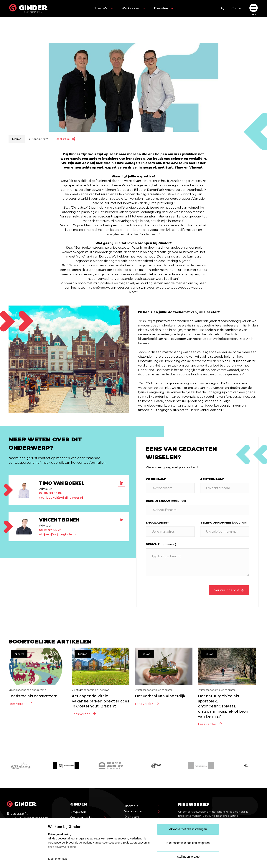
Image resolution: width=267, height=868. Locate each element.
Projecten (88, 812)
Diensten (164, 8)
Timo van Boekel (62, 483)
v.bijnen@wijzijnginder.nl (58, 534)
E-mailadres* (157, 523)
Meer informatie (58, 859)
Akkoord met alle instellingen (188, 829)
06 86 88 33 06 (51, 493)
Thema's (104, 8)
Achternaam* (212, 479)
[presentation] (174, 590)
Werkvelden (134, 8)
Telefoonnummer (224, 523)
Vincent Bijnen (59, 520)
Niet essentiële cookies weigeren (188, 843)
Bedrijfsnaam (166, 501)
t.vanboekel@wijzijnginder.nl (61, 498)
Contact (238, 8)
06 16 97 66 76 (50, 530)
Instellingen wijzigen (188, 857)
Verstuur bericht (229, 590)
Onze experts (88, 817)
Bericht (161, 544)
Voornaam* (156, 479)
